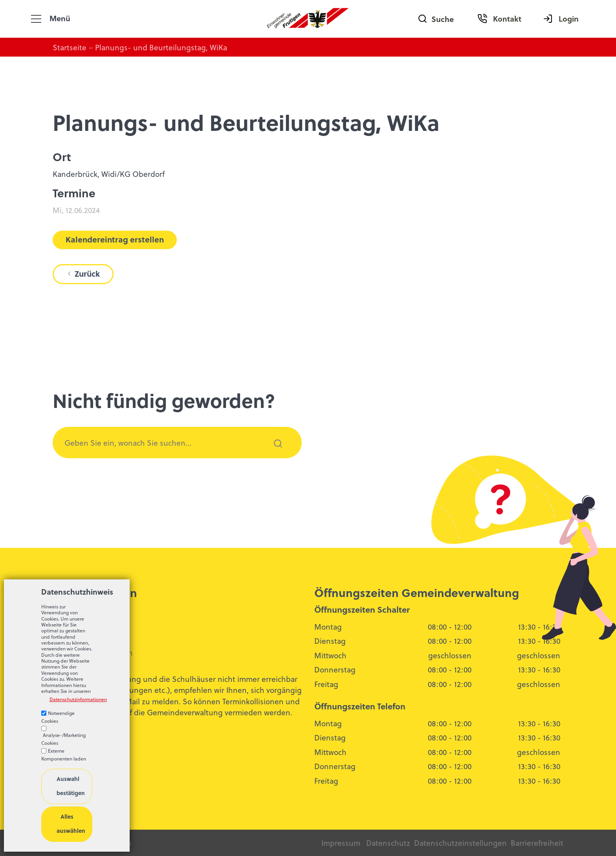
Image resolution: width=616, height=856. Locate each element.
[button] (36, 19)
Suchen (273, 454)
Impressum (341, 843)
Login (569, 18)
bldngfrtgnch (97, 652)
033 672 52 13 (82, 639)
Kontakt (507, 18)
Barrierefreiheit (537, 843)
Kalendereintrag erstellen (115, 239)
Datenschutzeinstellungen (459, 843)
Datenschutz (388, 843)
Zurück (87, 274)
